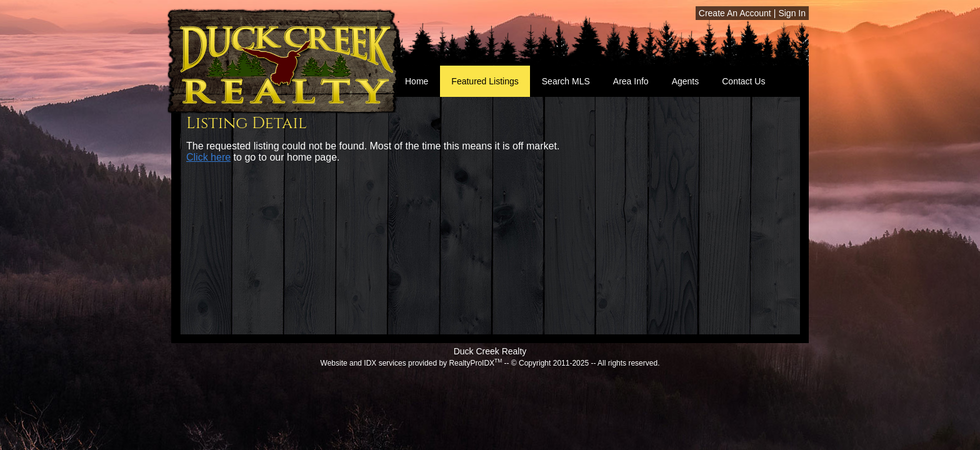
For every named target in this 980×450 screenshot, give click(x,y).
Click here (208, 157)
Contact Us (743, 81)
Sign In (792, 13)
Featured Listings (485, 81)
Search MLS (566, 81)
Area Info (631, 81)
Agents (686, 81)
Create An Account (735, 13)
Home (417, 81)
